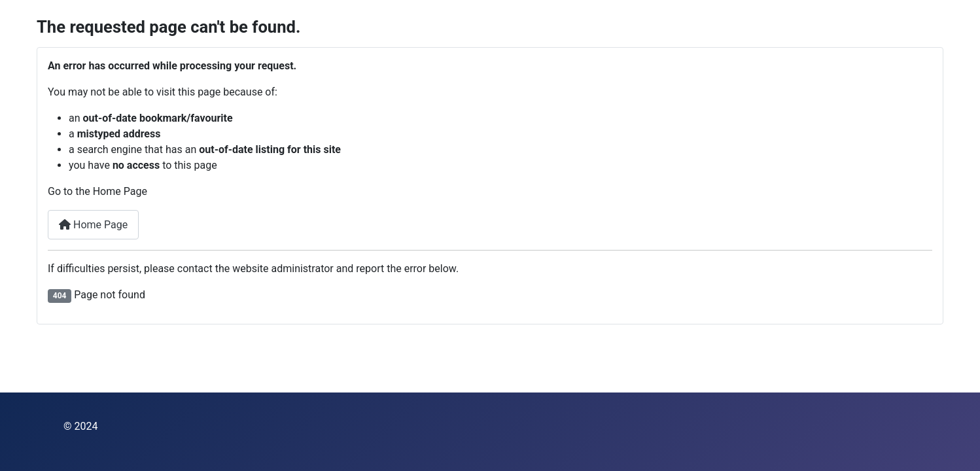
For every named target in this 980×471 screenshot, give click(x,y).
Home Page (93, 225)
